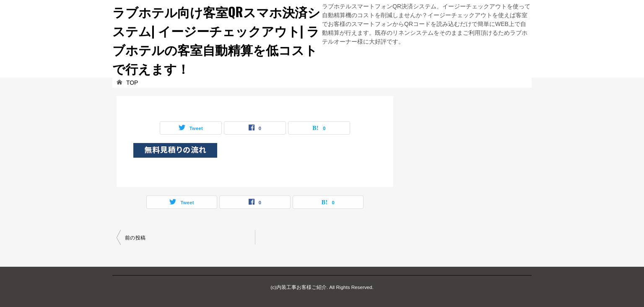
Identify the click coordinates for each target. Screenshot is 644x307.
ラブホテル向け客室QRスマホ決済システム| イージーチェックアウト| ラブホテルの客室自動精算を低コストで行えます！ (216, 40)
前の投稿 (135, 238)
